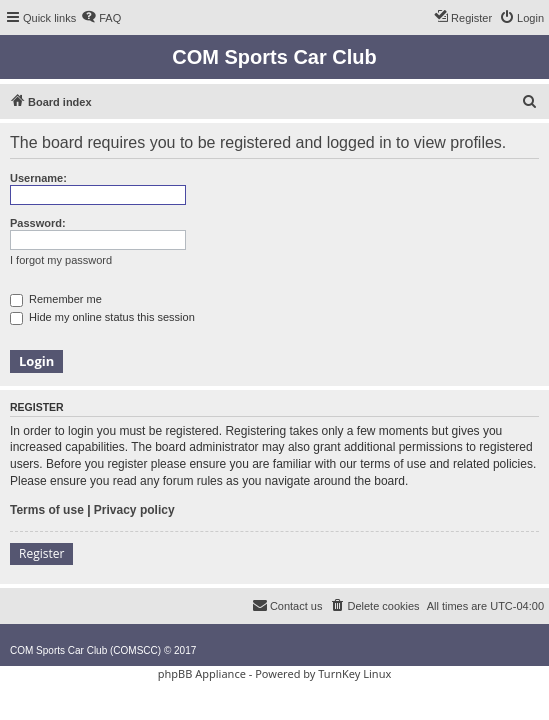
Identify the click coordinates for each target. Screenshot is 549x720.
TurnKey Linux (354, 673)
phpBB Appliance (202, 673)
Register (41, 553)
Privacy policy (134, 510)
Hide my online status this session (102, 317)
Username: (38, 178)
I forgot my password (61, 260)
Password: (38, 223)
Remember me (56, 299)
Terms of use (47, 510)
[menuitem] (101, 18)
